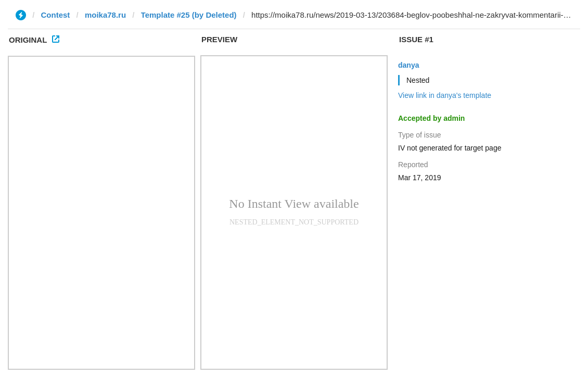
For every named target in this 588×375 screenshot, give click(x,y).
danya (408, 65)
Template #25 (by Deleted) (189, 15)
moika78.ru (105, 15)
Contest (56, 15)
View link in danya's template (445, 95)
